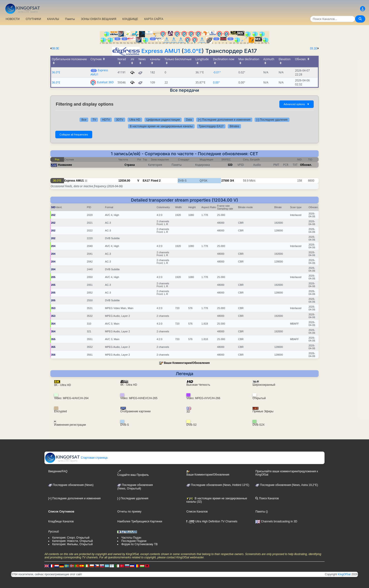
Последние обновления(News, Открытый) (135, 487)
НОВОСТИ (13, 19)
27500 (225, 181)
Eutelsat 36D (105, 82)
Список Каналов (197, 512)
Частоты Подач (131, 538)
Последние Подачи (134, 541)
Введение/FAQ (58, 471)
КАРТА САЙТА (154, 19)
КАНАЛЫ (53, 19)
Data (189, 120)
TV (94, 120)
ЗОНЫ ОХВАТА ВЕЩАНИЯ (99, 19)
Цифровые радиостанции (163, 120)
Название (65, 165)
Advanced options (297, 104)
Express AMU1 (161, 51)
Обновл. (306, 165)
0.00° (216, 82)
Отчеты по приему (129, 512)
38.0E (55, 48)
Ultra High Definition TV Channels (212, 521)
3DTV (120, 120)
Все (84, 120)
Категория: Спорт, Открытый (71, 538)
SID (230, 165)
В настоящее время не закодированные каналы (161, 126)
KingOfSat (344, 574)
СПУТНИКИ (33, 19)
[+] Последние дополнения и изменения (224, 120)
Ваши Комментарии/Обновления (187, 363)
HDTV (106, 120)
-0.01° (217, 72)
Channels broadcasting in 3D (276, 521)
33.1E (314, 48)
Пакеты (70, 19)
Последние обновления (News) (71, 485)
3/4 (232, 181)
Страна (130, 165)
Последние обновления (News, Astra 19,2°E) (287, 485)
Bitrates (235, 126)
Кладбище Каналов (61, 521)
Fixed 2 (156, 181)
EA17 (146, 181)
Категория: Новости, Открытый (72, 541)
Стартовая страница (76, 458)
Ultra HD (135, 120)
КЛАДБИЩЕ (130, 19)
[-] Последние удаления (272, 120)
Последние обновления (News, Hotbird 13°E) (218, 485)
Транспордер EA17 (211, 126)
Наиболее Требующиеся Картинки (140, 521)
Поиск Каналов (267, 498)
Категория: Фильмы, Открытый (72, 544)
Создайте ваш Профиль (133, 473)
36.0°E (193, 51)
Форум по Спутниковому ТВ (139, 544)
